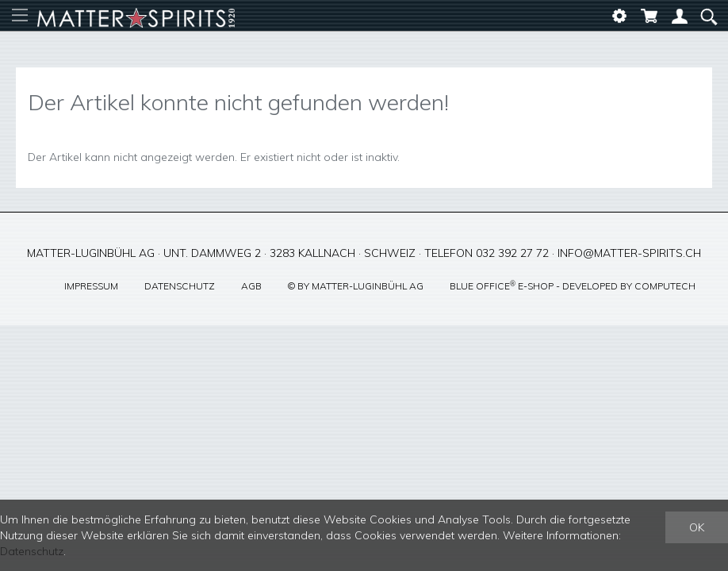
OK (697, 527)
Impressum (91, 286)
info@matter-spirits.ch (629, 253)
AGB (251, 286)
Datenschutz (180, 286)
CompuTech (665, 286)
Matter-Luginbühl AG (368, 286)
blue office (483, 286)
